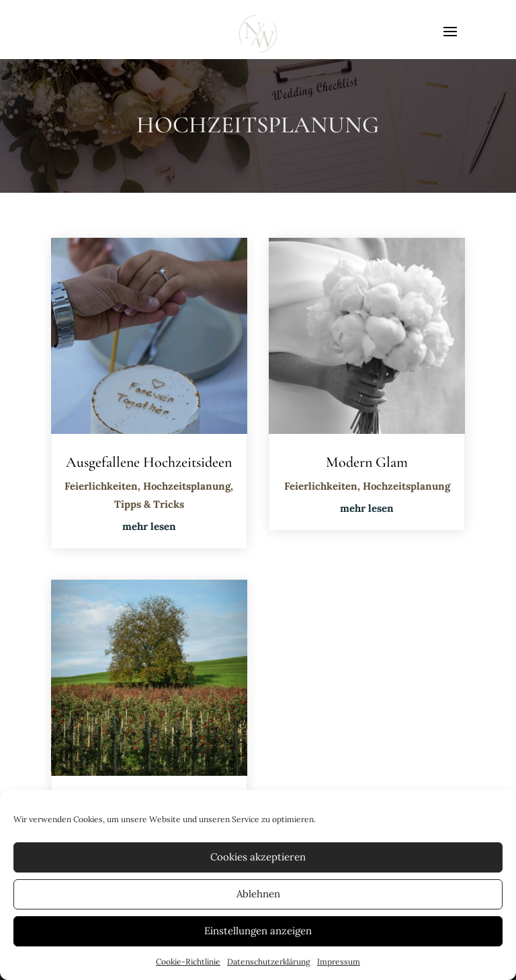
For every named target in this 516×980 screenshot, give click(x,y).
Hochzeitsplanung (187, 486)
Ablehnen (258, 894)
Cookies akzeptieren (258, 857)
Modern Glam (367, 462)
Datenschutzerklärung (269, 962)
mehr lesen (149, 526)
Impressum (339, 962)
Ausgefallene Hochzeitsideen (149, 462)
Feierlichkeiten (101, 486)
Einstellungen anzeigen (258, 931)
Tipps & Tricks (149, 504)
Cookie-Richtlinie (188, 962)
